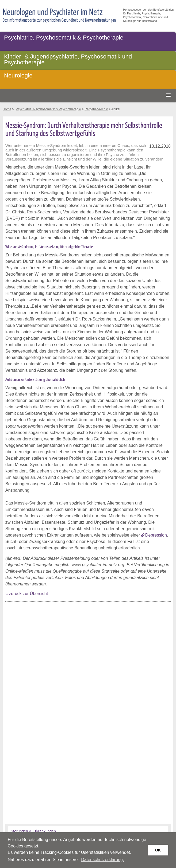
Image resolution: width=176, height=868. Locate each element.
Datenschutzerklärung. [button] (102, 860)
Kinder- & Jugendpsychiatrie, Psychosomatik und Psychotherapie (68, 59)
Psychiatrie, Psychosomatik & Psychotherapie (64, 38)
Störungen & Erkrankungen (33, 831)
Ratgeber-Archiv (96, 109)
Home (7, 109)
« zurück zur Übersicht (27, 594)
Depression (156, 535)
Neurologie (18, 75)
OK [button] (158, 850)
